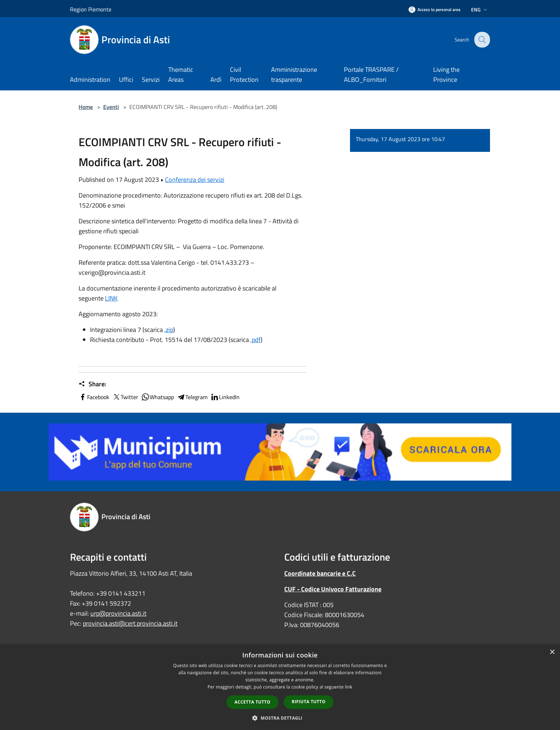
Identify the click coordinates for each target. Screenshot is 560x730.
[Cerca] (481, 40)
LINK (111, 298)
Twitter (125, 397)
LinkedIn (225, 397)
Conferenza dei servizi (195, 180)
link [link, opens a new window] (349, 687)
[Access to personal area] (434, 9)
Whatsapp (157, 397)
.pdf (256, 340)
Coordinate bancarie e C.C (320, 573)
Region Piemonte (91, 9)
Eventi (111, 107)
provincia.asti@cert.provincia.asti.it (130, 623)
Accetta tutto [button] (252, 702)
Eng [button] (480, 9)
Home (86, 107)
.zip (169, 330)
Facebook (94, 397)
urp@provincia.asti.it (118, 613)
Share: (92, 384)
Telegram (192, 397)
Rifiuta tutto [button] (309, 702)
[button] (280, 718)
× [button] (552, 652)
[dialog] (280, 687)
